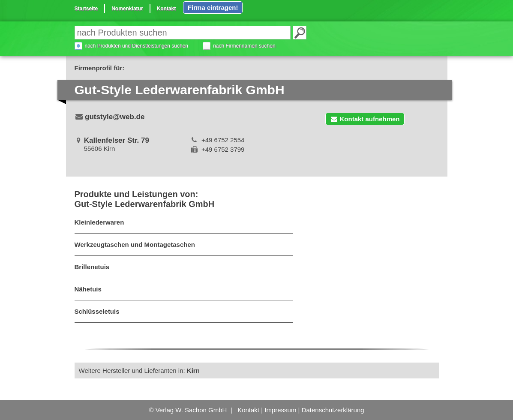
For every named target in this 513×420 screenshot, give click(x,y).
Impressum (280, 410)
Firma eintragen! (213, 7)
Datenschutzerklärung (333, 410)
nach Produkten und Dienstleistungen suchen (137, 46)
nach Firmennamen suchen (244, 46)
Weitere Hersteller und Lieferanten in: (139, 370)
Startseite (86, 9)
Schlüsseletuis (97, 311)
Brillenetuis (92, 267)
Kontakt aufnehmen (365, 119)
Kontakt (166, 9)
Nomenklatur (127, 9)
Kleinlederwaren (99, 222)
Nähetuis (88, 289)
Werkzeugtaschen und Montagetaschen (135, 244)
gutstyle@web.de (115, 117)
